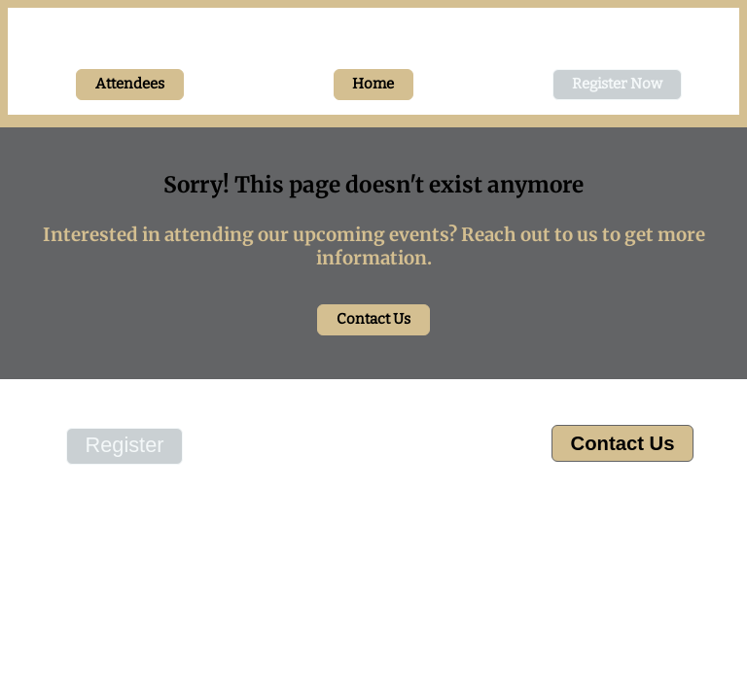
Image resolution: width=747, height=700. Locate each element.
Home (373, 84)
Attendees (130, 84)
